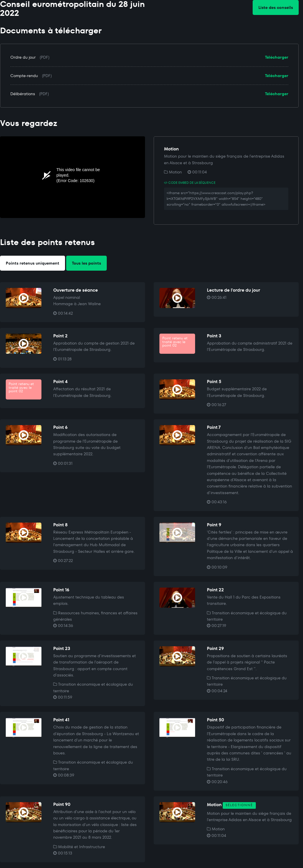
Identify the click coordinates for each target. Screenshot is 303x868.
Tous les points (86, 263)
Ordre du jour (23, 57)
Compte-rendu (24, 76)
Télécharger (277, 57)
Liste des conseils (276, 7)
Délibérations (23, 94)
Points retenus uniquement (33, 263)
